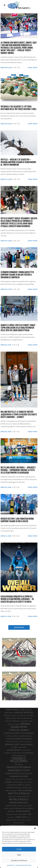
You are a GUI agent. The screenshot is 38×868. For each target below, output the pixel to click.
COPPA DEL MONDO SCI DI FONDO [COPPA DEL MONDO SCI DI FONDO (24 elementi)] (15, 742)
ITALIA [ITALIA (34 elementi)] (21, 779)
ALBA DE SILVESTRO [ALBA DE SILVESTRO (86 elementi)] (24, 712)
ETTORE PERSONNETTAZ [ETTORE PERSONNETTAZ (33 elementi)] (19, 756)
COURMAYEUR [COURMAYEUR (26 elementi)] (28, 742)
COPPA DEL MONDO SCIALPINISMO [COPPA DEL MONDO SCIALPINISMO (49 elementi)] (19, 739)
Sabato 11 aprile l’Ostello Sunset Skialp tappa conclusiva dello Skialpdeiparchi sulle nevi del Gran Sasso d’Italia (18, 328)
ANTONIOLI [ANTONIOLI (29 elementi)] (30, 716)
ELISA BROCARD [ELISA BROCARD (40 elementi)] (28, 753)
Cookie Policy (11, 865)
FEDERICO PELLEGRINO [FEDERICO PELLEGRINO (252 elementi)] (19, 760)
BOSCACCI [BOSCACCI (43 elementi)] (16, 721)
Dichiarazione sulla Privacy (23, 865)
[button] (35, 828)
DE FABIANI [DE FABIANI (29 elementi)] (14, 747)
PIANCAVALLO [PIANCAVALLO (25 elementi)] (11, 817)
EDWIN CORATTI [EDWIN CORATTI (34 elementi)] (17, 753)
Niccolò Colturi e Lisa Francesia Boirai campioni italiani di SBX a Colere (17, 520)
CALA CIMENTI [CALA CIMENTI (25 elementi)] (24, 721)
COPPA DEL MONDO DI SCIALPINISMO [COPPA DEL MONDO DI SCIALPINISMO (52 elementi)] (19, 733)
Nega (19, 855)
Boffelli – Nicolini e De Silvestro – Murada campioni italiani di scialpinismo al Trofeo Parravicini (18, 162)
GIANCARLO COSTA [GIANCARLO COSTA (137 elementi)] (19, 770)
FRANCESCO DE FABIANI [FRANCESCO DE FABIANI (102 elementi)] (19, 767)
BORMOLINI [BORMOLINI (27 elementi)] (8, 721)
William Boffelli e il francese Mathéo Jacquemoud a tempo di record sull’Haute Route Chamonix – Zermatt (19, 414)
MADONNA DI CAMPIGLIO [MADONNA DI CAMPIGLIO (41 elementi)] (16, 785)
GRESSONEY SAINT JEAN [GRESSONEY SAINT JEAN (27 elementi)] (12, 779)
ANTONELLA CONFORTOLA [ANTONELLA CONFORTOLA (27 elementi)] (19, 716)
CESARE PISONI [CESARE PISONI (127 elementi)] (19, 727)
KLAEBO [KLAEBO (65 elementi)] (8, 782)
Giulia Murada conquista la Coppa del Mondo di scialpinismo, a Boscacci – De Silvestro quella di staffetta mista (17, 599)
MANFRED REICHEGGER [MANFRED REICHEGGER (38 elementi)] (14, 788)
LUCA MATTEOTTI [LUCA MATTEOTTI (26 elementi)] (28, 782)
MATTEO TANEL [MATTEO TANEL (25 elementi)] (12, 797)
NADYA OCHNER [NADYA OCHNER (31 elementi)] (9, 808)
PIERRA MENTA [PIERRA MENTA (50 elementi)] (21, 817)
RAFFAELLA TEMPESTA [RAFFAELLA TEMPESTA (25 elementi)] (19, 823)
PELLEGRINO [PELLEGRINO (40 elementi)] (23, 814)
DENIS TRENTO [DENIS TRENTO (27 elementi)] (22, 747)
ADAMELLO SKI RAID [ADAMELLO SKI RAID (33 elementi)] (26, 710)
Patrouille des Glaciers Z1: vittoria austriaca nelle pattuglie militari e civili (18, 108)
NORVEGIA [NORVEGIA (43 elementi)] (11, 811)
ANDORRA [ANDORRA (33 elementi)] (7, 715)
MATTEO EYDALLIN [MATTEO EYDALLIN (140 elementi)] (19, 793)
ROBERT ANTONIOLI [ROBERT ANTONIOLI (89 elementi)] (19, 825)
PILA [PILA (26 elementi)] (29, 817)
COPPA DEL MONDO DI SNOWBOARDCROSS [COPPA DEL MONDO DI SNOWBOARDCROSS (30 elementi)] (19, 736)
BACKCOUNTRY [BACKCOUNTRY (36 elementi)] (22, 718)
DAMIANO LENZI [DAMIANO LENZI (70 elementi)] (12, 744)
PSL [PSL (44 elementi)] (18, 820)
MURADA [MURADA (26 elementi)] (20, 806)
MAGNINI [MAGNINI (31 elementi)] (27, 785)
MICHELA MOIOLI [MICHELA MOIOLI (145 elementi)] (19, 799)
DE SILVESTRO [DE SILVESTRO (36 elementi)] (26, 750)
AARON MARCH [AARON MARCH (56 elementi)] (12, 710)
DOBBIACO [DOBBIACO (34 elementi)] (8, 753)
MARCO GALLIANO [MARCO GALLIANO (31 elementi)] (11, 791)
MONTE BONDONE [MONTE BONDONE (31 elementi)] (11, 806)
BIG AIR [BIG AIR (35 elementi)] (30, 718)
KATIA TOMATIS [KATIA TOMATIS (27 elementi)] (28, 779)
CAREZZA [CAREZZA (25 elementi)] (30, 721)
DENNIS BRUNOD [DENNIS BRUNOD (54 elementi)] (14, 750)
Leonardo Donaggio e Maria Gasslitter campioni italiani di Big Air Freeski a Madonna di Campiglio (17, 275)
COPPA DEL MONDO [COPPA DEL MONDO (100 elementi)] (19, 730)
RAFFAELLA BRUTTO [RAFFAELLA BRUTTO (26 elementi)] (26, 820)
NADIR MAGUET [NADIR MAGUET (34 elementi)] (28, 806)
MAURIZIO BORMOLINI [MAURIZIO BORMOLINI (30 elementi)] (23, 797)
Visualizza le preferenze (19, 860)
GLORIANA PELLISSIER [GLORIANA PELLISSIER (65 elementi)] (19, 776)
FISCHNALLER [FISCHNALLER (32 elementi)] (19, 764)
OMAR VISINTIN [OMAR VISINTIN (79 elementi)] (23, 811)
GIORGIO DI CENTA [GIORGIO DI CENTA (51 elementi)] (13, 773)
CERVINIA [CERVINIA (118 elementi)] (25, 724)
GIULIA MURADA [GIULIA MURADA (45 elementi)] (26, 773)
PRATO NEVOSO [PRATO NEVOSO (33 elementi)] (11, 820)
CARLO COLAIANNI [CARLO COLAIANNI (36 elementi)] (13, 724)
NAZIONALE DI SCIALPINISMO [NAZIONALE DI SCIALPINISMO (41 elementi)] (24, 808)
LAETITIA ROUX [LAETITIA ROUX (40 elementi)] (18, 782)
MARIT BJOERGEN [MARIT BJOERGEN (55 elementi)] (25, 790)
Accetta (19, 849)
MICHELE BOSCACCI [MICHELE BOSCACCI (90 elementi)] (19, 803)
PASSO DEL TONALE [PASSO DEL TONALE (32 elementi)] (12, 814)
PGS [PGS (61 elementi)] (29, 814)
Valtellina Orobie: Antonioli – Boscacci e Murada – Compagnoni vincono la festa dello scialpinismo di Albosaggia (18, 470)
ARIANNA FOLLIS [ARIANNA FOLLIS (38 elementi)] (11, 718)
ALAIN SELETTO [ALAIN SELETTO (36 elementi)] (9, 713)
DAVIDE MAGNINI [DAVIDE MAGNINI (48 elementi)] (26, 744)
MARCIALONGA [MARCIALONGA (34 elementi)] (27, 788)
